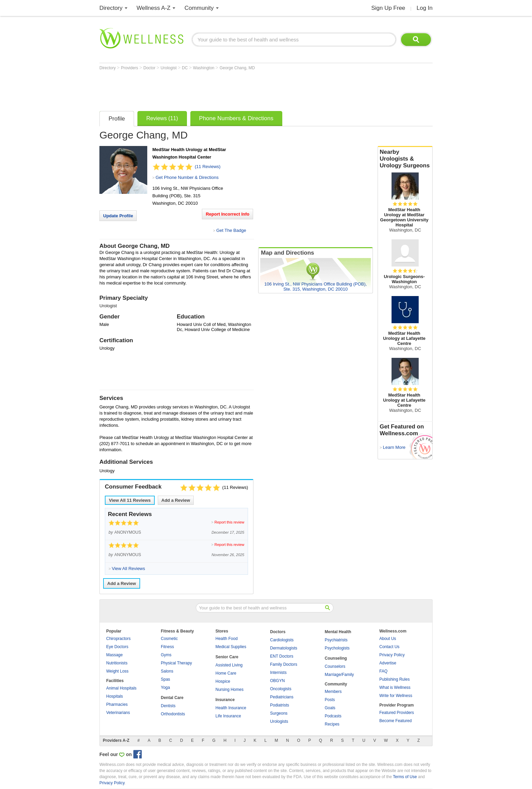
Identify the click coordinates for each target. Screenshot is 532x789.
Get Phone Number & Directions (187, 177)
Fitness (167, 647)
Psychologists (337, 648)
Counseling (336, 658)
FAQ (383, 671)
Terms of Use (405, 777)
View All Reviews (130, 500)
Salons (167, 671)
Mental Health (338, 632)
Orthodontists (173, 714)
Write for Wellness (396, 696)
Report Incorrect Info (227, 214)
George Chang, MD (237, 68)
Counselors (335, 666)
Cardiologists (282, 640)
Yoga (165, 687)
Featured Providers (397, 713)
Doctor (150, 68)
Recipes (332, 724)
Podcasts (333, 716)
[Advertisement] (223, 89)
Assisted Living (229, 665)
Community (199, 8)
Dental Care (172, 698)
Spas (165, 679)
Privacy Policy (392, 655)
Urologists (279, 721)
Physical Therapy (176, 663)
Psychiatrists (336, 640)
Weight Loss (117, 671)
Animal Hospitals (121, 688)
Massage (115, 655)
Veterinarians (118, 713)
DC (185, 68)
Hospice (223, 681)
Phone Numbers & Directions (236, 118)
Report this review (229, 522)
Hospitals (115, 696)
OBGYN (277, 681)
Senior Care (227, 657)
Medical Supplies (231, 647)
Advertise (388, 663)
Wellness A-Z (154, 8)
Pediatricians (282, 697)
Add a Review (176, 500)
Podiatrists (280, 705)
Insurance (225, 700)
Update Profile (118, 216)
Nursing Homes (230, 690)
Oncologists (281, 689)
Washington (204, 68)
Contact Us (389, 647)
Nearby (405, 159)
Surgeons (279, 713)
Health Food (226, 639)
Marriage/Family (339, 675)
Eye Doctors (117, 647)
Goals (330, 708)
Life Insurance (228, 716)
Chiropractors (118, 639)
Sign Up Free (388, 8)
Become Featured (395, 721)
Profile (117, 119)
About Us (388, 639)
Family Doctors (284, 664)
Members (333, 692)
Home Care (226, 673)
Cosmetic (169, 639)
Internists (278, 673)
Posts (330, 700)
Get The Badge (231, 230)
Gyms (166, 655)
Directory (111, 8)
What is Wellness (395, 687)
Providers (130, 68)
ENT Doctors (282, 656)
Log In (425, 8)
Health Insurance (231, 708)
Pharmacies (117, 704)
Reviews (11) (162, 118)
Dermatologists (284, 648)
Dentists (168, 706)
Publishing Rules (394, 679)
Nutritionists (117, 663)
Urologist (169, 68)
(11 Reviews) (208, 167)
